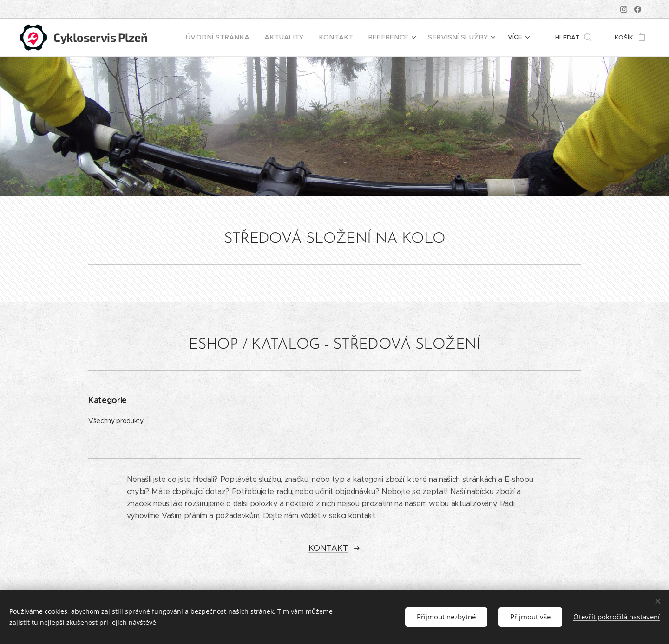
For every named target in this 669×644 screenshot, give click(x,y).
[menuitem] (240, 38)
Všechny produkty (116, 421)
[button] (573, 38)
